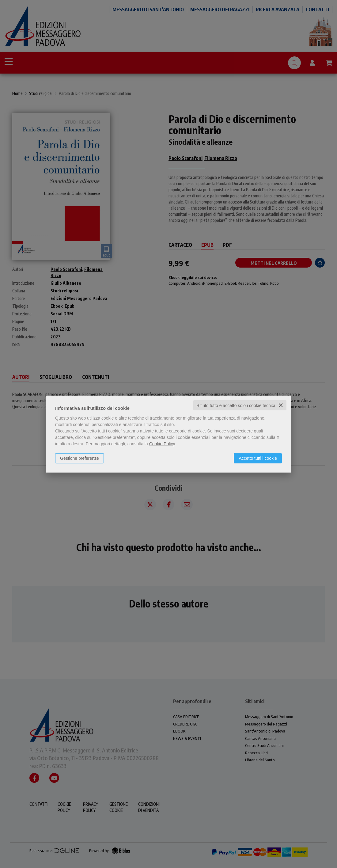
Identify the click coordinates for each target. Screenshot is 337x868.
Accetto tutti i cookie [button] (258, 458)
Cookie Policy (162, 444)
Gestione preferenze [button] (80, 458)
